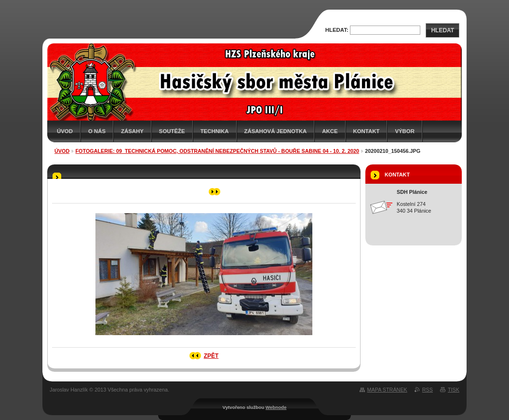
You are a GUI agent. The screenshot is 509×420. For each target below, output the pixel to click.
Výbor (405, 131)
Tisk (454, 390)
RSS (428, 390)
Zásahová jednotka (276, 131)
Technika (215, 131)
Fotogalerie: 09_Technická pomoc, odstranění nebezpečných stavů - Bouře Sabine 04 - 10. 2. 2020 (218, 151)
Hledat (442, 30)
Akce (330, 131)
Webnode (276, 407)
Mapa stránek (387, 390)
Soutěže (172, 131)
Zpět (211, 356)
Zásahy (132, 131)
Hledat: (337, 30)
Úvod (65, 131)
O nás (97, 131)
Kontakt (367, 131)
